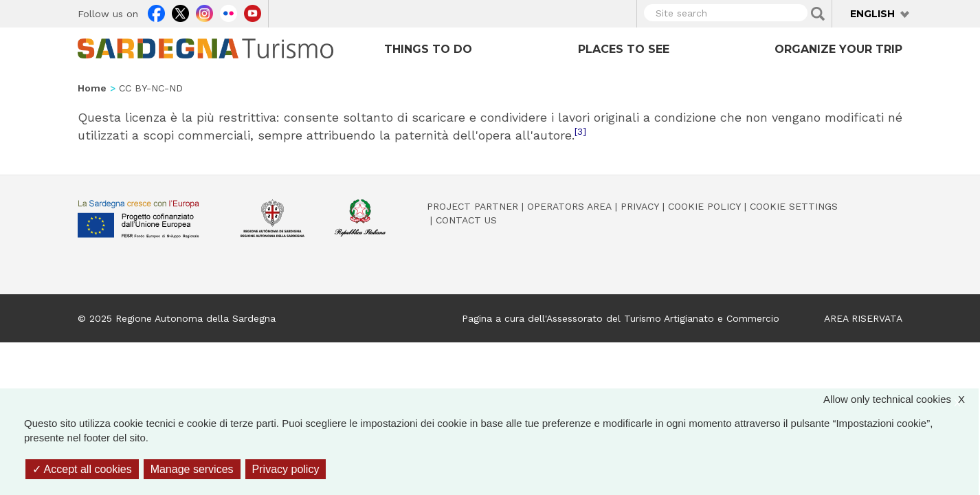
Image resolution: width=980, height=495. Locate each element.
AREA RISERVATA (863, 318)
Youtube (253, 12)
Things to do (428, 49)
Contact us (466, 220)
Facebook (156, 12)
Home (92, 88)
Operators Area (569, 206)
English (872, 14)
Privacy (640, 206)
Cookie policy (704, 206)
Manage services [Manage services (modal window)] (192, 469)
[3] (580, 131)
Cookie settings (794, 206)
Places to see (624, 49)
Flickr (229, 12)
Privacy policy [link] (286, 469)
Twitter (180, 12)
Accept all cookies (82, 469)
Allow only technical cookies (901, 399)
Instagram (204, 12)
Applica (818, 14)
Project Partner (472, 206)
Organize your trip (838, 49)
